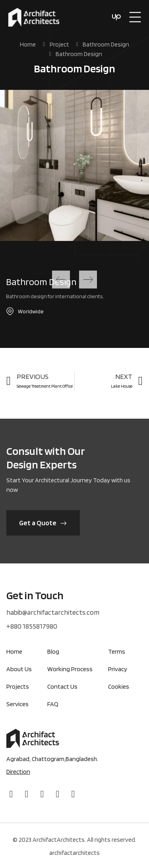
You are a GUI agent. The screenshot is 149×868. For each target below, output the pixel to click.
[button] (61, 280)
